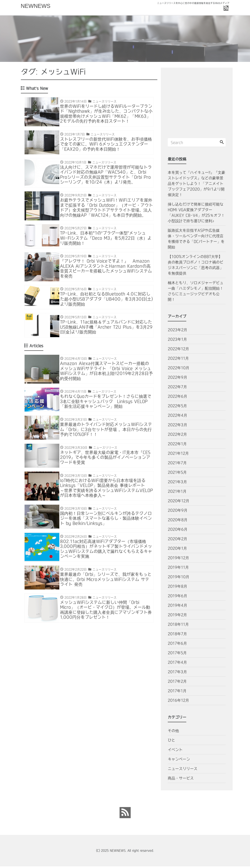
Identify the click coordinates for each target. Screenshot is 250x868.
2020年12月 (179, 502)
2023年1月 (177, 341)
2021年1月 (177, 493)
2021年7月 (177, 464)
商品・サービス (181, 780)
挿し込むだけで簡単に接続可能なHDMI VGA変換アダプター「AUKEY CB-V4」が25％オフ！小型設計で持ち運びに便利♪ (196, 214)
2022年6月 (177, 398)
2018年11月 (178, 626)
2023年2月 (177, 331)
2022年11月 (178, 360)
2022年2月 (177, 436)
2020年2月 (177, 540)
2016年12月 (178, 702)
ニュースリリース (183, 770)
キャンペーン (179, 761)
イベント (175, 751)
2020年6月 (178, 531)
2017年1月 (177, 692)
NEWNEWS (36, 6)
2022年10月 (179, 369)
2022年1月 (177, 445)
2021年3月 (177, 483)
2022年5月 (177, 407)
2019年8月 (177, 588)
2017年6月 (177, 645)
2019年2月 (177, 616)
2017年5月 (177, 654)
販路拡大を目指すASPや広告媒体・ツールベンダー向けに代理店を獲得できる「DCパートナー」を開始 (196, 240)
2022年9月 (177, 379)
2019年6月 (177, 597)
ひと (171, 742)
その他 (173, 732)
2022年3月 (177, 426)
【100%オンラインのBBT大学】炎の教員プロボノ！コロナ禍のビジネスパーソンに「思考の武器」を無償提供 (196, 266)
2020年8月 (178, 521)
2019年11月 (178, 569)
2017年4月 (177, 664)
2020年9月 (178, 512)
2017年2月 (177, 683)
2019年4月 (177, 607)
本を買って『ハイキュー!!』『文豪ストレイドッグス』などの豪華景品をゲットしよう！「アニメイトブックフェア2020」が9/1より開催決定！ (196, 185)
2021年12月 (178, 455)
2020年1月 (177, 550)
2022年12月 (178, 350)
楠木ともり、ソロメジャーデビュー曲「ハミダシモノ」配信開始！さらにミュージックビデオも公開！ (196, 293)
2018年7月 (177, 635)
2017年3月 (177, 673)
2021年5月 (177, 474)
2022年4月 (177, 417)
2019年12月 (178, 559)
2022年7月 (177, 388)
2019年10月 (179, 578)
